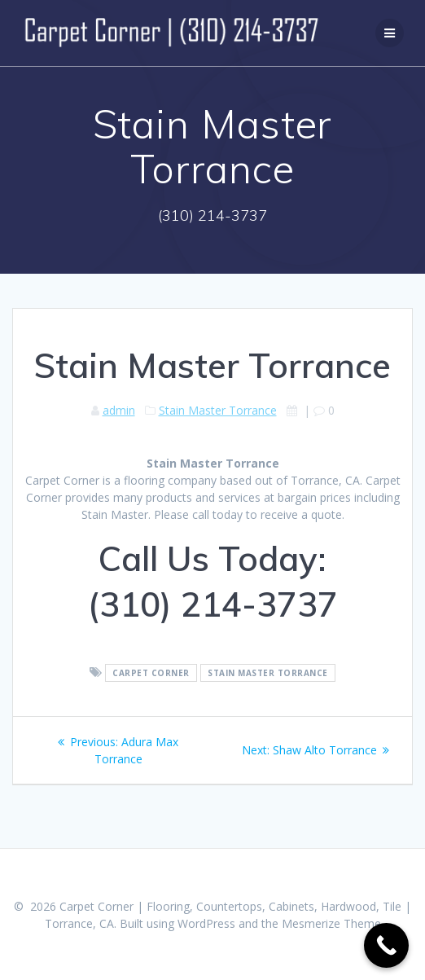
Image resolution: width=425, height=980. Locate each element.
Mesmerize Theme (331, 923)
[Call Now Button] (386, 945)
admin (119, 410)
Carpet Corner (151, 673)
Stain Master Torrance (218, 410)
